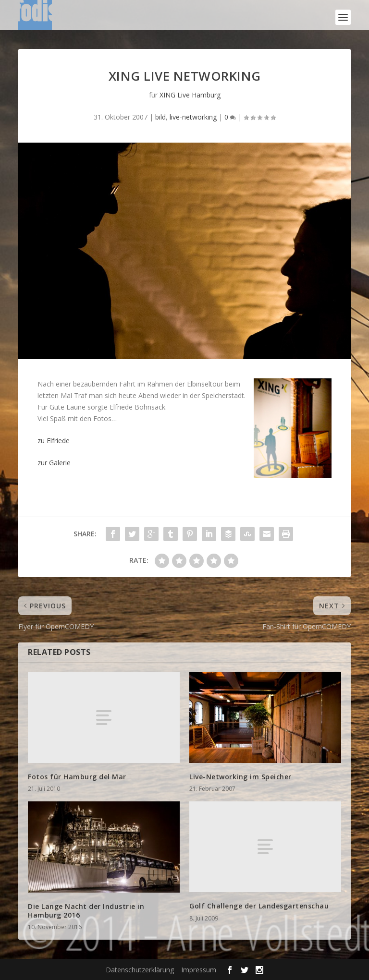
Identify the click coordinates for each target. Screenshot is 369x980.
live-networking (193, 117)
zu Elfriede (54, 441)
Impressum (199, 970)
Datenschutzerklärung (140, 970)
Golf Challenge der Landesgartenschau (259, 906)
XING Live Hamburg (190, 95)
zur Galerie (54, 463)
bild (160, 117)
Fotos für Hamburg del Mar (77, 777)
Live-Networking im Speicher (240, 777)
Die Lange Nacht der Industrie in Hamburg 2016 (86, 911)
